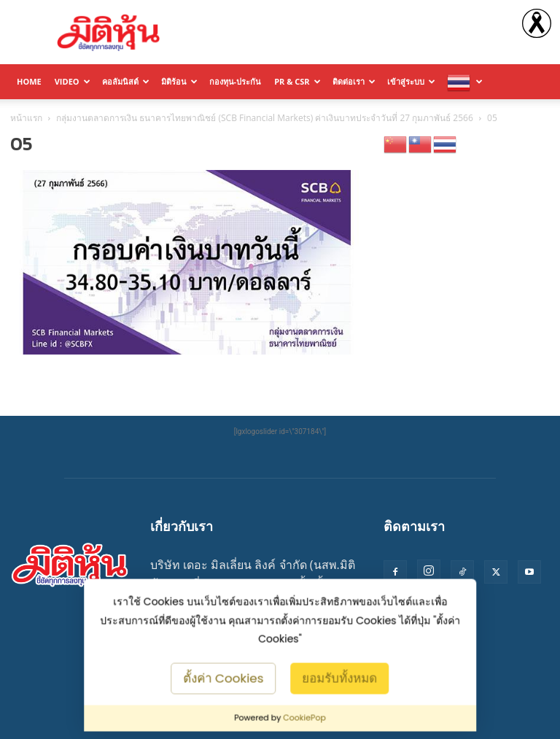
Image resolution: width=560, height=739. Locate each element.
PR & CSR (297, 81)
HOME (29, 81)
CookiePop (304, 718)
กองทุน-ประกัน (236, 81)
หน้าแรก (26, 118)
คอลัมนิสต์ (126, 81)
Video (73, 81)
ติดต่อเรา (354, 81)
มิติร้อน (179, 81)
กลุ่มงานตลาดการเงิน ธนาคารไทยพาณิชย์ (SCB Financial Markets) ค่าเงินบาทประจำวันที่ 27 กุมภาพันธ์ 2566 (265, 118)
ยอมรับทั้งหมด (339, 678)
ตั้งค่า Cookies (224, 678)
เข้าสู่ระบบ (411, 81)
